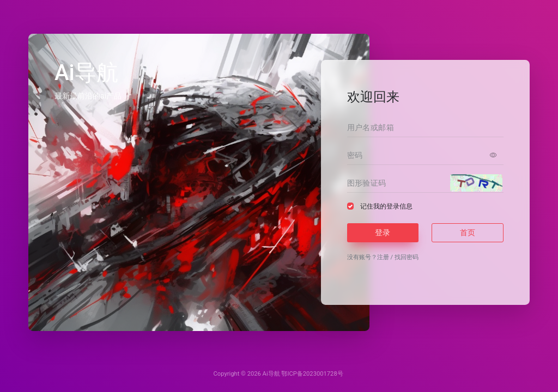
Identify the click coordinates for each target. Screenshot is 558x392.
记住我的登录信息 (386, 206)
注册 (383, 257)
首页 (468, 232)
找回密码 (407, 257)
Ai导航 (271, 374)
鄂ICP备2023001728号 (312, 374)
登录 (383, 232)
